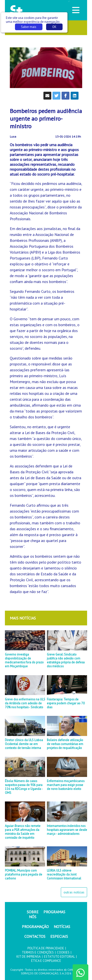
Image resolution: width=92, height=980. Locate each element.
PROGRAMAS (54, 912)
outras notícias (74, 892)
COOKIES (63, 952)
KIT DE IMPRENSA (29, 957)
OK (54, 27)
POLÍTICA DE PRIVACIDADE (46, 948)
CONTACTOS (35, 936)
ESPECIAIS (59, 936)
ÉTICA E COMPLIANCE (46, 961)
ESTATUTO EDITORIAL (59, 957)
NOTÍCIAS (62, 927)
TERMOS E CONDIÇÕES (38, 952)
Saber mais (29, 27)
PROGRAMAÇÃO (35, 927)
